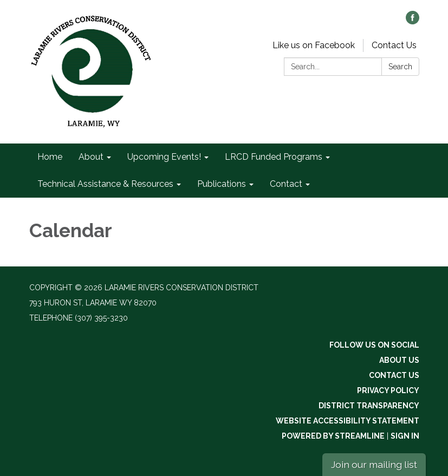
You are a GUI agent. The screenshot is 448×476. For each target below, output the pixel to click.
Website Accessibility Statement (348, 421)
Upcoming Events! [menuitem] (164, 157)
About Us (399, 360)
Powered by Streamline (333, 436)
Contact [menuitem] (286, 184)
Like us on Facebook (314, 45)
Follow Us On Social (374, 345)
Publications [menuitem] (222, 184)
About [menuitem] (91, 157)
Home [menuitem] (50, 157)
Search (400, 67)
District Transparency (369, 406)
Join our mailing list (374, 464)
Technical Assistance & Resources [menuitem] (105, 184)
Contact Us (394, 45)
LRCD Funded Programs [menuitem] (274, 157)
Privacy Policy (388, 390)
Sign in (405, 436)
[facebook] (413, 21)
